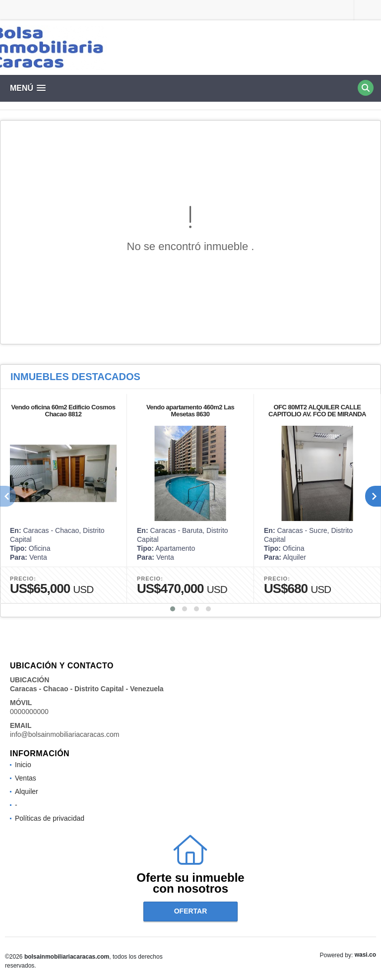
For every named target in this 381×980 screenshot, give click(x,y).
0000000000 (29, 712)
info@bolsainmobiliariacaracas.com (64, 734)
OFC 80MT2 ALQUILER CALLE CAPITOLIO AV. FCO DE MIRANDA (317, 411)
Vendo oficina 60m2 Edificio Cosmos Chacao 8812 (63, 411)
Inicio (23, 765)
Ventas (26, 778)
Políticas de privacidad (50, 818)
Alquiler (27, 791)
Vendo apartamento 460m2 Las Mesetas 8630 (190, 411)
